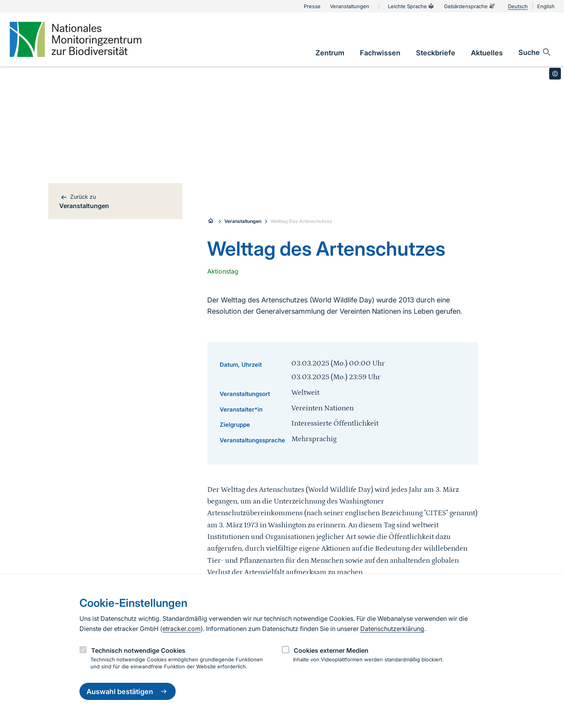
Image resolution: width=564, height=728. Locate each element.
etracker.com (182, 629)
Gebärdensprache (470, 6)
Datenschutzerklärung (392, 629)
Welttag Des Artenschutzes (301, 221)
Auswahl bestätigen (128, 691)
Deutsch (518, 6)
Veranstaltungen (243, 221)
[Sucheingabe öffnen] (535, 52)
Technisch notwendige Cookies (138, 650)
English (546, 6)
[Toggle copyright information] (555, 74)
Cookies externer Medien (331, 650)
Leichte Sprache (411, 6)
